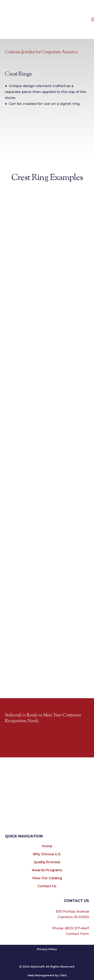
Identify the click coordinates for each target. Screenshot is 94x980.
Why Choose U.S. (47, 854)
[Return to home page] (47, 19)
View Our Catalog (47, 878)
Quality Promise (47, 862)
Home (47, 846)
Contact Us (47, 886)
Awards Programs (47, 870)
